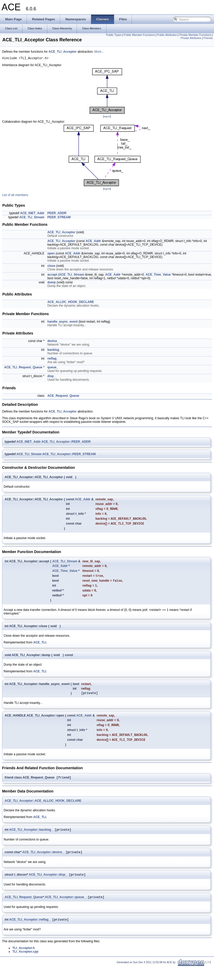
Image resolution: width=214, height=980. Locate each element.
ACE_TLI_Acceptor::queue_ (65, 910)
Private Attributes (191, 38)
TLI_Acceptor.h (24, 961)
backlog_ (54, 351)
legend (107, 117)
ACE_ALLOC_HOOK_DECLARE (71, 303)
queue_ (53, 368)
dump (51, 283)
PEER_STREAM (59, 218)
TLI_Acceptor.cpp (25, 965)
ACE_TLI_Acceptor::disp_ (48, 887)
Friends (208, 38)
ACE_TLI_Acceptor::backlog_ (31, 841)
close (51, 267)
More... (99, 52)
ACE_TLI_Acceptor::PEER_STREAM (69, 455)
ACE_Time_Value (158, 275)
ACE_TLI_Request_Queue (23, 368)
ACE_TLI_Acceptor (63, 52)
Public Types (114, 35)
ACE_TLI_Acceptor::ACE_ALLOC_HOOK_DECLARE (43, 812)
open (51, 254)
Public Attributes (167, 35)
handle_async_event (62, 322)
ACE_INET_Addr (32, 214)
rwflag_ (53, 359)
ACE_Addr (93, 242)
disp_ (51, 377)
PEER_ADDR (57, 214)
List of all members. (15, 196)
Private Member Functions (195, 35)
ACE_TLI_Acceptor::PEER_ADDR (66, 442)
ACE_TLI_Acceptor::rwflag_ (30, 933)
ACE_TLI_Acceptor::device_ (43, 864)
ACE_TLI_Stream (32, 218)
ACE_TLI (40, 649)
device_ (53, 342)
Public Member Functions (139, 35)
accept (52, 275)
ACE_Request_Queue (63, 396)
